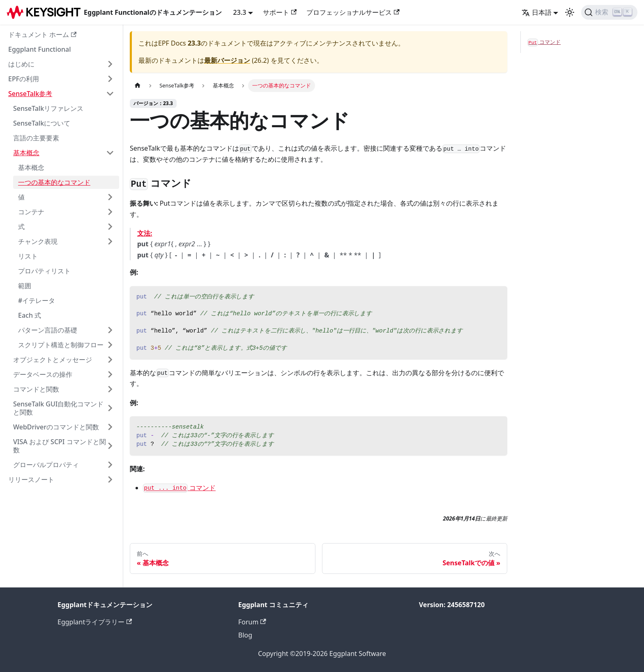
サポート (280, 12)
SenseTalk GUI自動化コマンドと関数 (58, 408)
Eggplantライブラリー (95, 622)
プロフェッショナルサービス (353, 12)
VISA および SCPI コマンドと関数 (60, 446)
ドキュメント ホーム (42, 34)
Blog (245, 635)
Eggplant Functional (40, 49)
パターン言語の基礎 (48, 330)
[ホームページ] (138, 86)
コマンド (179, 488)
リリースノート (31, 479)
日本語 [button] (537, 12)
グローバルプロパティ (46, 465)
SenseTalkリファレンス (48, 108)
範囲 (25, 286)
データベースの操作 (43, 374)
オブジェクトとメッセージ (53, 360)
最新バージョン (227, 60)
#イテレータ (37, 300)
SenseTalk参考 (30, 94)
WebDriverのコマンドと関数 (56, 427)
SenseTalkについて (42, 123)
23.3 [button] (240, 12)
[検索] (609, 12)
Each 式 (30, 315)
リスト (28, 256)
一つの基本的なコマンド (54, 182)
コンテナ (31, 212)
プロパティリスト (44, 271)
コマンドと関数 (36, 389)
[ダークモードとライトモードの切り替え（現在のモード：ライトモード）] (570, 12)
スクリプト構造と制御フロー (61, 345)
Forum (252, 622)
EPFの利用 (24, 79)
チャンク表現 (38, 241)
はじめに (21, 64)
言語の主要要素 (36, 138)
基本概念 (26, 153)
